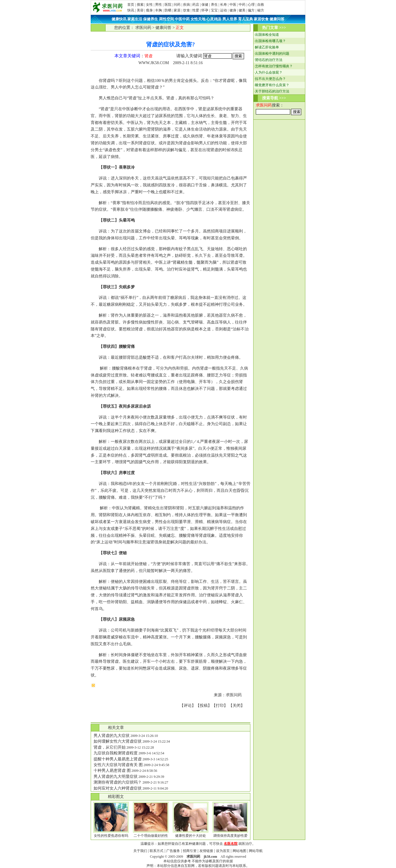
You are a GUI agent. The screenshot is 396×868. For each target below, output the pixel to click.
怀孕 (205, 10)
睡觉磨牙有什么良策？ (272, 85)
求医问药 (143, 28)
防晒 (168, 10)
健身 (233, 10)
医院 (168, 5)
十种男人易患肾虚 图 (112, 771)
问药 (177, 5)
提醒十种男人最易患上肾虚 (118, 759)
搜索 (140, 5)
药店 (196, 5)
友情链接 (206, 851)
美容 (140, 10)
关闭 (237, 706)
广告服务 (173, 851)
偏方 (251, 10)
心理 (251, 5)
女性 (149, 5)
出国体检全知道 (267, 35)
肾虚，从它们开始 (110, 747)
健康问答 (163, 28)
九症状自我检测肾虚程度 (116, 753)
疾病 (187, 5)
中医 (233, 5)
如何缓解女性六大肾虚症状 (118, 741)
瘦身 (149, 10)
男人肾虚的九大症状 (112, 736)
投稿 (204, 706)
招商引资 (190, 851)
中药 (242, 5)
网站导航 (256, 851)
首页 (131, 5)
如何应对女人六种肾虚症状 (118, 788)
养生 (214, 5)
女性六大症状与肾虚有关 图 (118, 765)
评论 (188, 706)
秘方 (261, 10)
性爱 (196, 10)
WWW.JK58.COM (154, 63)
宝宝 (214, 10)
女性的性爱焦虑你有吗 (111, 836)
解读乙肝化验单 (267, 47)
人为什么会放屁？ (269, 72)
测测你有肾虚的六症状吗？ (118, 782)
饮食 (187, 10)
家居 (177, 10)
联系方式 (157, 851)
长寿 (223, 5)
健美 (242, 10)
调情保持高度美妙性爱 (230, 836)
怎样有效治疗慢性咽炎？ (274, 66)
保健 (205, 5)
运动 (223, 10)
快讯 (131, 10)
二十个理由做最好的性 (151, 836)
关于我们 (140, 851)
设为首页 (223, 851)
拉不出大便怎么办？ (270, 79)
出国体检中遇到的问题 (272, 54)
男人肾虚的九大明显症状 (116, 777)
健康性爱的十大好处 (191, 836)
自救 (261, 5)
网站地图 (239, 851)
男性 (159, 5)
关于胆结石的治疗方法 (272, 91)
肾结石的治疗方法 (269, 60)
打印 (220, 706)
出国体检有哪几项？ (270, 41)
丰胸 (159, 10)
